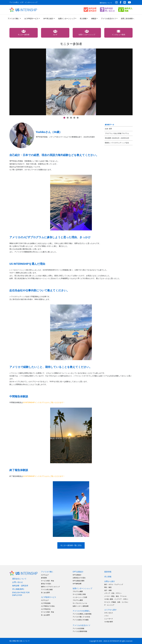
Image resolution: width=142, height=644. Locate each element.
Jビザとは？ (45, 575)
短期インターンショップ (82, 588)
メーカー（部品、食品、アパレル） (116, 596)
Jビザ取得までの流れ (48, 606)
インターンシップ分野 (80, 597)
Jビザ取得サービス (49, 597)
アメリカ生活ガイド (109, 19)
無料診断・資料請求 (20, 586)
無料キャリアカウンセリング (50, 587)
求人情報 (83, 19)
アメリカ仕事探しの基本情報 (82, 614)
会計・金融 (108, 590)
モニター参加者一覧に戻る (71, 545)
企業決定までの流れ (79, 578)
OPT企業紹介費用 (78, 581)
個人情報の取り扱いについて (20, 641)
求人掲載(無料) (18, 589)
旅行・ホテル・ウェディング (114, 584)
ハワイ (106, 616)
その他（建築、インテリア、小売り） (117, 599)
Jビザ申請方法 (46, 609)
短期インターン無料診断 (81, 606)
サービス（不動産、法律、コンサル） (117, 602)
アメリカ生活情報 (78, 628)
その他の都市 (109, 622)
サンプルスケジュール (80, 603)
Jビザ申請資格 (46, 603)
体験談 (94, 19)
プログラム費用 (78, 600)
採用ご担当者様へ (128, 19)
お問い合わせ (18, 582)
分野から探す (110, 581)
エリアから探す (110, 610)
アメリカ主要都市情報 (80, 631)
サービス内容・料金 (48, 581)
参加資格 (44, 578)
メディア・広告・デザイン (113, 593)
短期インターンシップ (67, 19)
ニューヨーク (109, 619)
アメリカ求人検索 (47, 590)
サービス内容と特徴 (79, 594)
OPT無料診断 (77, 584)
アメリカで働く (14, 19)
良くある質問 (45, 593)
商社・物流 (108, 587)
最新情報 (108, 572)
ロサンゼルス (109, 613)
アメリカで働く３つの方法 (81, 617)
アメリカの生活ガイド (82, 625)
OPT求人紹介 (48, 19)
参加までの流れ (46, 584)
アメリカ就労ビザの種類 (81, 620)
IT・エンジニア (109, 605)
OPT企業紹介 (78, 572)
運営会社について (106, 3)
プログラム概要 (78, 591)
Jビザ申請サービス (31, 19)
